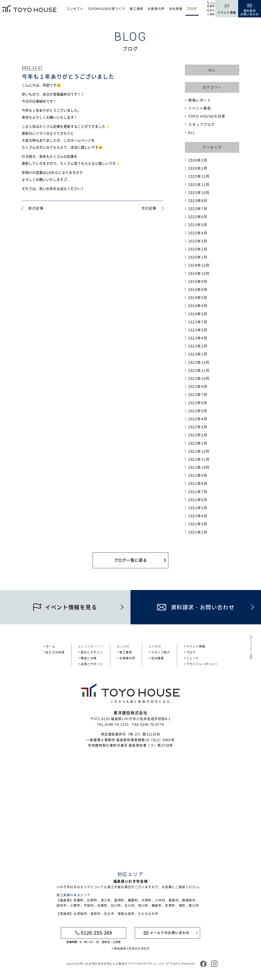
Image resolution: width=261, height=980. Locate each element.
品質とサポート (92, 664)
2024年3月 (198, 314)
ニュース (192, 658)
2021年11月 (199, 459)
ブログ (192, 8)
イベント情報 (196, 646)
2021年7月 (198, 492)
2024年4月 (198, 305)
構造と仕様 (89, 658)
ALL (212, 70)
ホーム (50, 646)
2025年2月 (198, 249)
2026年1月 (198, 168)
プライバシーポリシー (202, 664)
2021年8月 (198, 483)
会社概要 (157, 658)
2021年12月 (199, 451)
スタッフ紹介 (161, 652)
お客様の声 (156, 8)
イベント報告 (200, 108)
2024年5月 (198, 297)
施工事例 (136, 8)
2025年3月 (198, 241)
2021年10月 (199, 467)
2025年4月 (198, 233)
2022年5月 (198, 411)
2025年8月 (198, 200)
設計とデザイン (92, 652)
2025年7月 (198, 208)
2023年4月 (198, 338)
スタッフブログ (202, 124)
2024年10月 (199, 273)
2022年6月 (198, 403)
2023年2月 (198, 346)
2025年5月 (198, 225)
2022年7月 (198, 394)
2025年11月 (199, 184)
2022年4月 (198, 419)
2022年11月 (199, 370)
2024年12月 (199, 265)
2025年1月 (198, 257)
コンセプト (75, 8)
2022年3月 (198, 427)
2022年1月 (198, 443)
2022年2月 (198, 435)
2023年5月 (198, 330)
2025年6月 (198, 217)
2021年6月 (198, 500)
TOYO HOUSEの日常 (207, 116)
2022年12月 (199, 362)
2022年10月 (199, 378)
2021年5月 (198, 508)
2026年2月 (198, 160)
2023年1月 (198, 354)
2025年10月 (199, 192)
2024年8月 (198, 289)
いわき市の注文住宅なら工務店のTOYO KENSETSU (118, 964)
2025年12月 (199, 176)
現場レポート (200, 100)
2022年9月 (198, 386)
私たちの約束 (55, 652)
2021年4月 (198, 516)
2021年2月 (198, 532)
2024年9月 (198, 281)
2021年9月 (198, 475)
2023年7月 (198, 322)
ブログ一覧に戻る (130, 560)
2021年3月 (198, 524)
